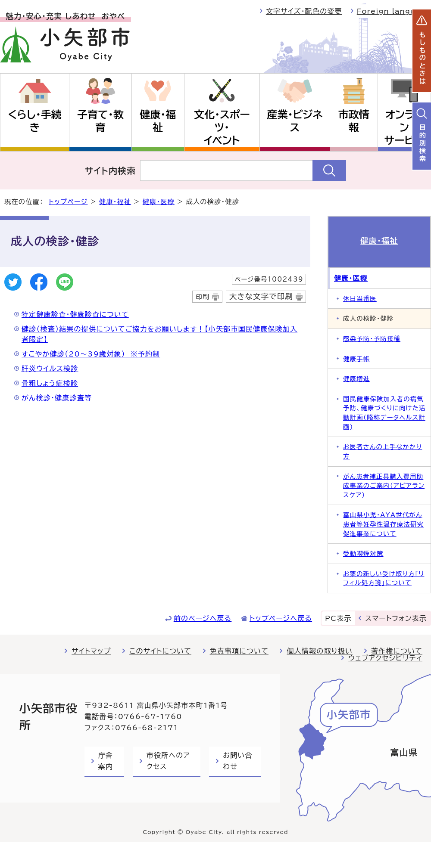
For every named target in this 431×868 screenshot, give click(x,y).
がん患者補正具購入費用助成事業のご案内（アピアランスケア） (384, 486)
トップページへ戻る (281, 618)
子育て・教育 (100, 121)
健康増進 (356, 379)
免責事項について (239, 651)
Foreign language (394, 11)
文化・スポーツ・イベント (222, 127)
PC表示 (338, 618)
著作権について (397, 651)
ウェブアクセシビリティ (385, 658)
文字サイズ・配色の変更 (304, 11)
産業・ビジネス (295, 121)
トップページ (68, 202)
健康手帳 (356, 359)
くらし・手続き (34, 121)
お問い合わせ (237, 761)
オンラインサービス (404, 127)
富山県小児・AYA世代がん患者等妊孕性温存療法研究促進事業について (383, 524)
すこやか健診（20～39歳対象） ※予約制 (91, 354)
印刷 (202, 297)
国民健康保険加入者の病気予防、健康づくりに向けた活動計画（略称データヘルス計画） (384, 413)
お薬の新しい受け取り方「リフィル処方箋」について (384, 578)
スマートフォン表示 (396, 618)
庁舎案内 (106, 761)
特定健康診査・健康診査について (75, 314)
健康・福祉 (158, 121)
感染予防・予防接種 (372, 339)
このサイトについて (160, 651)
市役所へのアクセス (168, 761)
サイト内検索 (111, 170)
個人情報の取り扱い (320, 651)
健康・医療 (159, 202)
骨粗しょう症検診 (50, 383)
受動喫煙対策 (363, 553)
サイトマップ (91, 651)
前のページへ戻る (203, 618)
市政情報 (354, 121)
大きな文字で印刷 (261, 296)
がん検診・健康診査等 (57, 398)
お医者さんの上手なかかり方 (383, 451)
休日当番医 (360, 299)
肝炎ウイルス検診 (50, 369)
